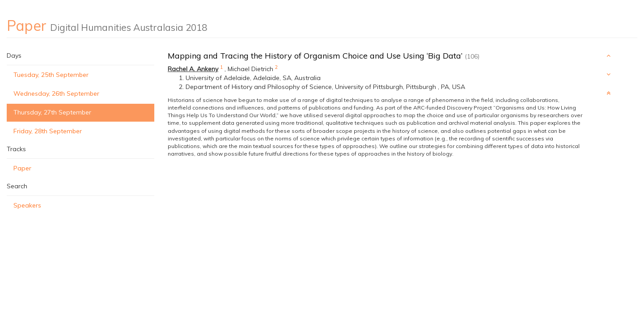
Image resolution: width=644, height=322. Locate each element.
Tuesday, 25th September (51, 75)
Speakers (27, 205)
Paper (22, 168)
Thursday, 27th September (52, 112)
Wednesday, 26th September (56, 93)
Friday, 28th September (48, 131)
